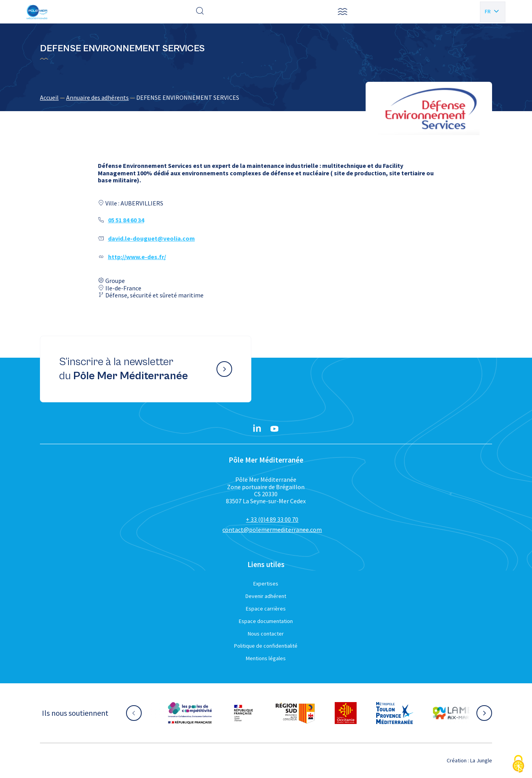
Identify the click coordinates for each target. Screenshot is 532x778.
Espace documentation (266, 621)
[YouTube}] (274, 429)
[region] (266, 97)
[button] (343, 12)
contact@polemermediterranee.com (272, 529)
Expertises (266, 583)
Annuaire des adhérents (97, 97)
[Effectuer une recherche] (200, 12)
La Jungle (481, 760)
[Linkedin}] (257, 429)
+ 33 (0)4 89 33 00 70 (272, 519)
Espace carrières (266, 609)
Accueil (49, 97)
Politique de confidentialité (266, 646)
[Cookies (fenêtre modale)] (518, 764)
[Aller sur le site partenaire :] (190, 713)
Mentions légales (266, 658)
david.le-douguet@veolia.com (151, 238)
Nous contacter (266, 634)
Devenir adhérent (266, 596)
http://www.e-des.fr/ (137, 257)
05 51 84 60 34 (126, 220)
